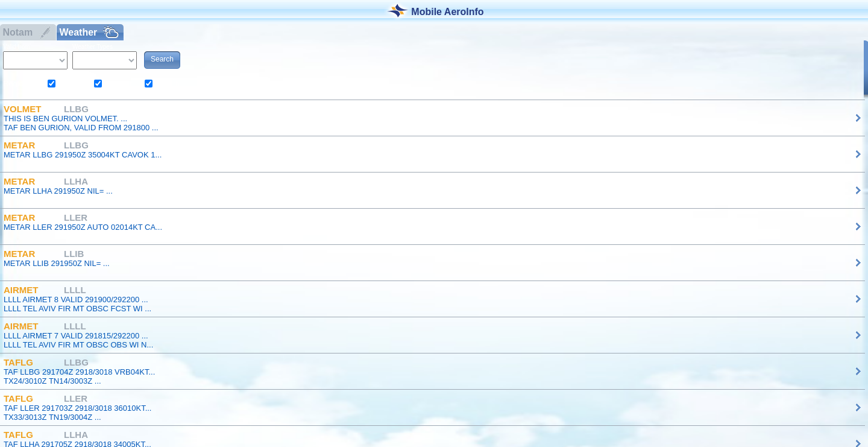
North (72, 84)
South (169, 84)
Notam (16, 32)
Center (120, 84)
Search (162, 59)
